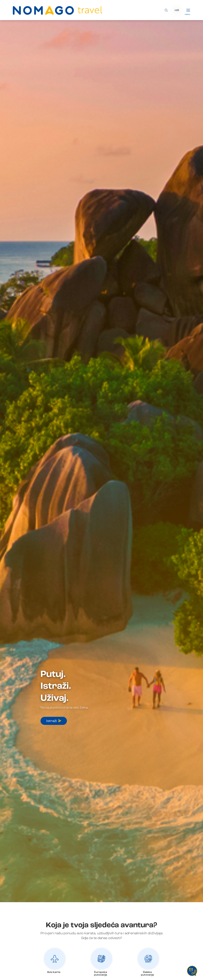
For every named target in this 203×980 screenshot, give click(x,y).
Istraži (54, 721)
